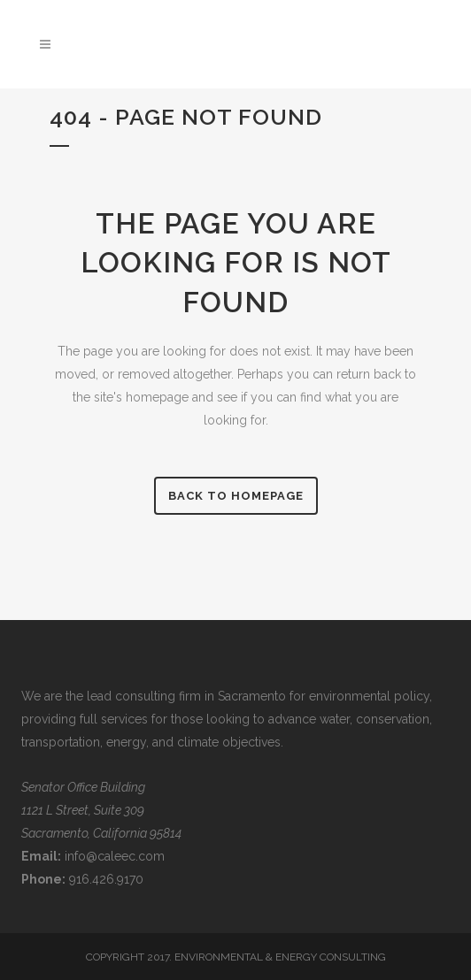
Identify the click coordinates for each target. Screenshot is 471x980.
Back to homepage (236, 496)
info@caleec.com (115, 856)
